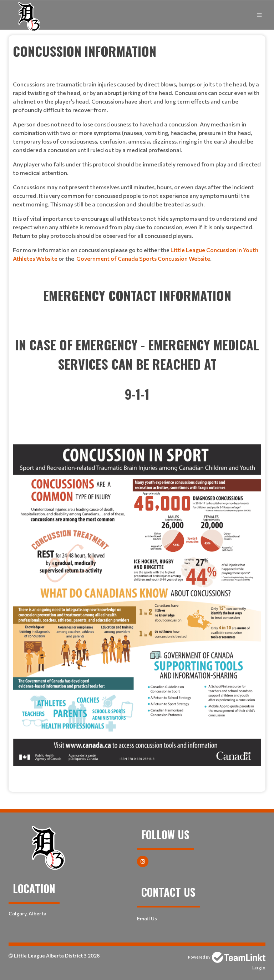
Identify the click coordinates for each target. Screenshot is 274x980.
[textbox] (137, 161)
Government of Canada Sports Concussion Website (143, 258)
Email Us (147, 918)
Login (259, 967)
